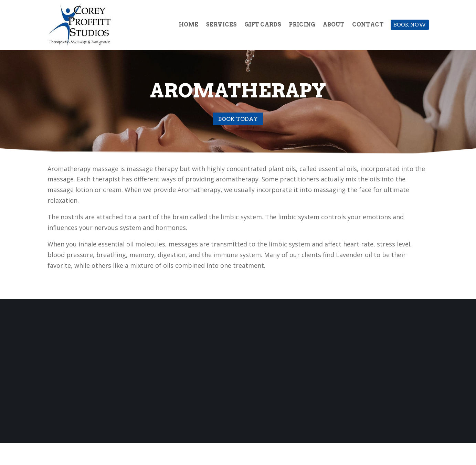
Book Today (238, 119)
